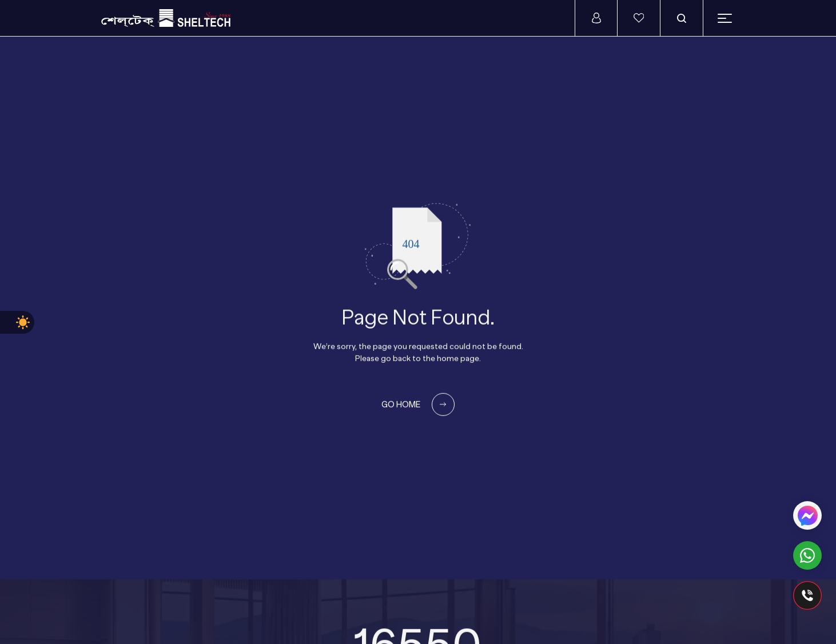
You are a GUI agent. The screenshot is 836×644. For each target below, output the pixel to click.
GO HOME (418, 405)
